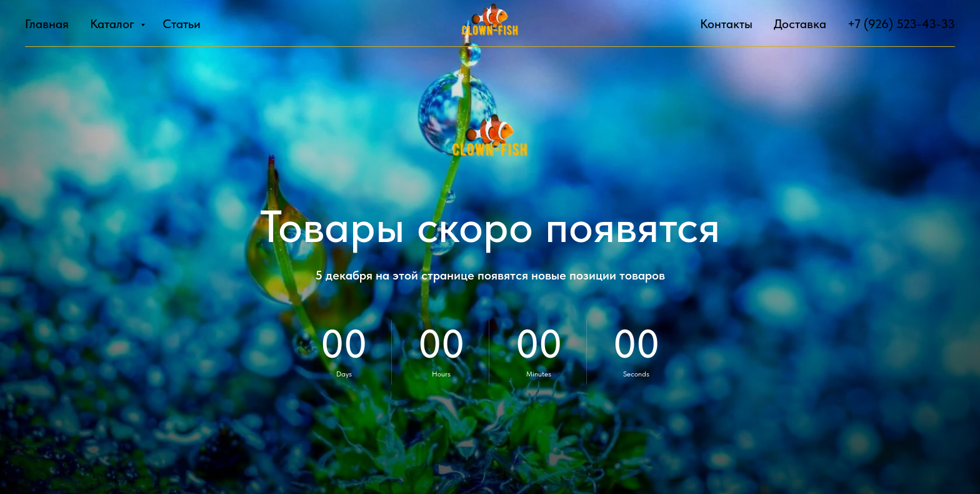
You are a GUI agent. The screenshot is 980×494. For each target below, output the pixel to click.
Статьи (182, 24)
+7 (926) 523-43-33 (901, 24)
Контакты (726, 24)
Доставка (800, 24)
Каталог (114, 24)
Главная (47, 24)
